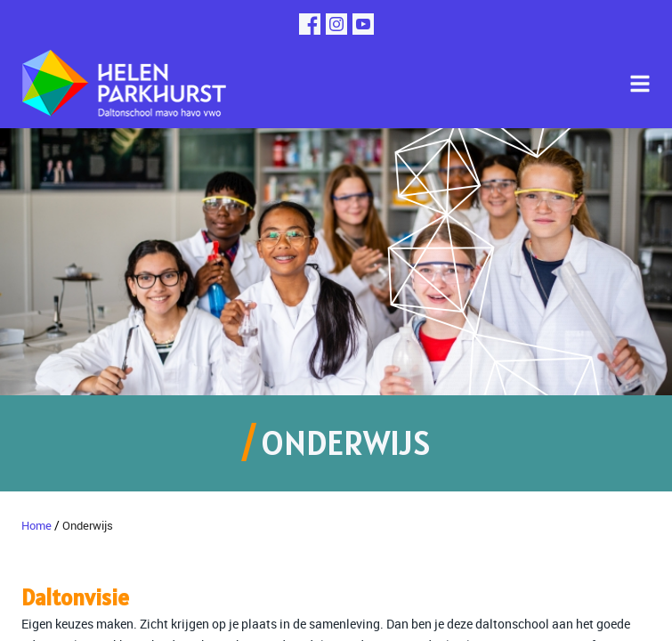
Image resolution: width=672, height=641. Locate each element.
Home (36, 525)
